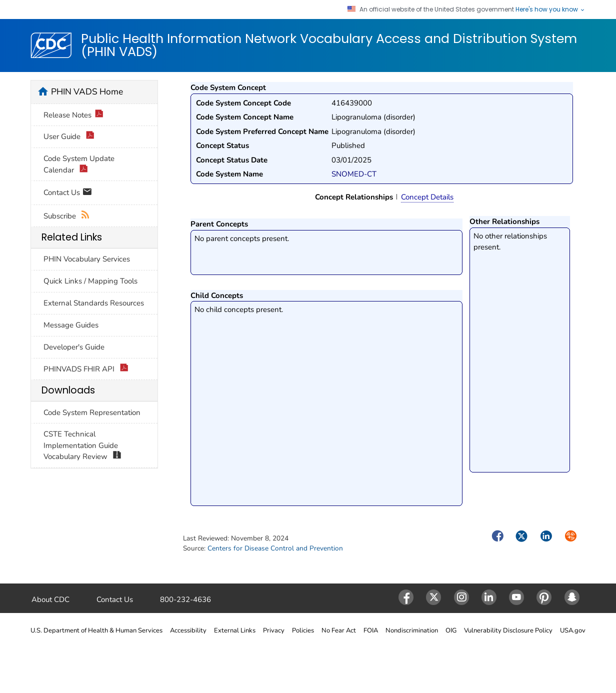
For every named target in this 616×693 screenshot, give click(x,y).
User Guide (69, 137)
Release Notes (73, 115)
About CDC (50, 599)
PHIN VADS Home (87, 91)
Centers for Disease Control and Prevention (275, 548)
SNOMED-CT (354, 174)
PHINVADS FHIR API (86, 369)
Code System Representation (92, 412)
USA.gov (573, 630)
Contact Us (68, 193)
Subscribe (67, 216)
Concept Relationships (354, 197)
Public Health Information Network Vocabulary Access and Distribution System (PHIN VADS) (329, 45)
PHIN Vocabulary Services (87, 259)
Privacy (274, 630)
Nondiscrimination (412, 630)
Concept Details (427, 197)
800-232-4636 (185, 599)
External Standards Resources (94, 303)
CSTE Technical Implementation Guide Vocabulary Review (82, 446)
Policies (303, 630)
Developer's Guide (74, 347)
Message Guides (71, 325)
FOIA (371, 630)
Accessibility (188, 630)
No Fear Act (339, 630)
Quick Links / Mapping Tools (90, 281)
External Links (235, 630)
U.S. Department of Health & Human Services (96, 630)
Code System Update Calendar (79, 164)
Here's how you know (550, 9)
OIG (451, 630)
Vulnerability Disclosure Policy (508, 630)
